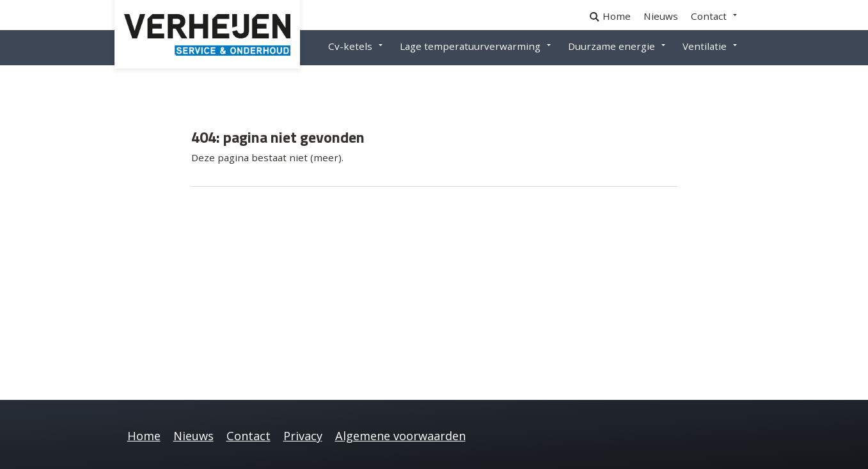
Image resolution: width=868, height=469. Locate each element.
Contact (709, 16)
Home (617, 16)
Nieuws (661, 16)
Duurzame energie (612, 46)
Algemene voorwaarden (400, 436)
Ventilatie (705, 46)
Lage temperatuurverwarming (470, 46)
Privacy (303, 436)
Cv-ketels (350, 46)
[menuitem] (623, 16)
